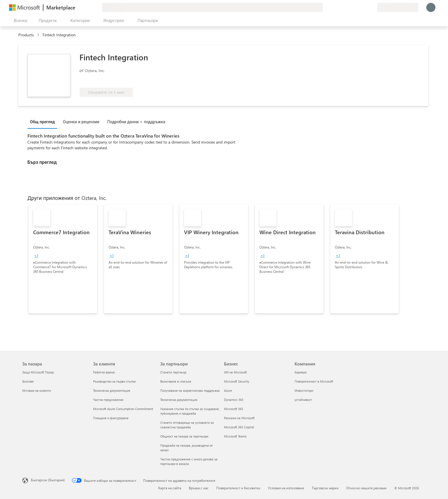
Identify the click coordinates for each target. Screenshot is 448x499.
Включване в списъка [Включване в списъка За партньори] (176, 381)
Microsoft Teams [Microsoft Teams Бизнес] (235, 436)
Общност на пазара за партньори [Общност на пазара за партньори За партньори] (184, 436)
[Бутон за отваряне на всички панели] (19, 21)
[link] (63, 259)
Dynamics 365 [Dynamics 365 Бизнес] (234, 400)
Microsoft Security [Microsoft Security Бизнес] (237, 381)
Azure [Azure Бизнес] (228, 390)
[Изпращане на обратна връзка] (352, 7)
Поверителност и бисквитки (238, 488)
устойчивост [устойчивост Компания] (303, 400)
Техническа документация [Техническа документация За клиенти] (112, 390)
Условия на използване (286, 488)
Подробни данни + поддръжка (136, 122)
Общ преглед (42, 122)
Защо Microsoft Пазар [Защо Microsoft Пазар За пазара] (38, 372)
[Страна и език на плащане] (398, 7)
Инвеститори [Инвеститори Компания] (304, 390)
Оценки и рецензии (81, 122)
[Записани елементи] (366, 7)
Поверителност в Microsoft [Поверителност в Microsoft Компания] (314, 381)
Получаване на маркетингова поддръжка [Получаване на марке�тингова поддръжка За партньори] (190, 390)
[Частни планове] (373, 7)
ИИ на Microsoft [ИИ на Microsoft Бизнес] (235, 372)
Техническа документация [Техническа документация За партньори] (179, 400)
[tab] (44, 122)
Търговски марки (325, 488)
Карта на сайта (170, 488)
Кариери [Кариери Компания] (301, 372)
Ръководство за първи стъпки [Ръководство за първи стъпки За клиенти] (114, 381)
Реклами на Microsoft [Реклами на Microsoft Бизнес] (239, 418)
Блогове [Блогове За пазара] (28, 381)
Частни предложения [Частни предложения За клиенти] (108, 400)
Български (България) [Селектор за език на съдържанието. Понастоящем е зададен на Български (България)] (48, 480)
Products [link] (26, 35)
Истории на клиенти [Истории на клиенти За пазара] (37, 390)
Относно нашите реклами (366, 488)
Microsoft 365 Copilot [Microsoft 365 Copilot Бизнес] (239, 427)
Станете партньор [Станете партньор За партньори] (173, 372)
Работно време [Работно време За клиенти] (104, 372)
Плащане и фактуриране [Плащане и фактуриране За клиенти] (111, 418)
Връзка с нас (199, 488)
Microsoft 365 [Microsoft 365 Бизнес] (234, 409)
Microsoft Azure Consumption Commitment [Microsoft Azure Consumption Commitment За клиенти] (123, 409)
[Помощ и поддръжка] (359, 7)
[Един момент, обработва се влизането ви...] (431, 7)
